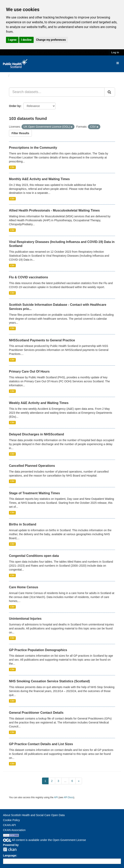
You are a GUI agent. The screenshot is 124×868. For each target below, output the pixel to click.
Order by (15, 106)
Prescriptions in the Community (33, 148)
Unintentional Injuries (25, 619)
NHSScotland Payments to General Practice (42, 340)
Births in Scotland (23, 524)
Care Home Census (24, 587)
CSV (12, 167)
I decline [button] (26, 40)
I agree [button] (12, 40)
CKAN (10, 849)
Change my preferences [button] (51, 40)
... (65, 781)
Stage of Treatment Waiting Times (34, 493)
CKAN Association (14, 830)
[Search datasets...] (57, 92)
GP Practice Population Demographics (38, 650)
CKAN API (9, 825)
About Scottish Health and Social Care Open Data (34, 815)
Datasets (19, 76)
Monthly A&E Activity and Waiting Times (39, 179)
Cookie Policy (11, 820)
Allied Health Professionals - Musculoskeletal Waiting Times (54, 210)
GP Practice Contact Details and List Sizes (41, 744)
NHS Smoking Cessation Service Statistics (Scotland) (49, 681)
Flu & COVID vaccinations (28, 277)
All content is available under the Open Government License (44, 840)
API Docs (69, 797)
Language (10, 855)
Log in (115, 52)
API (56, 797)
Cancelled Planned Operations (32, 466)
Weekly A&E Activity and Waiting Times (39, 403)
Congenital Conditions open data (34, 556)
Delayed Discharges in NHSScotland (37, 434)
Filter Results (20, 133)
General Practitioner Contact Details (36, 713)
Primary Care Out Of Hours (29, 371)
